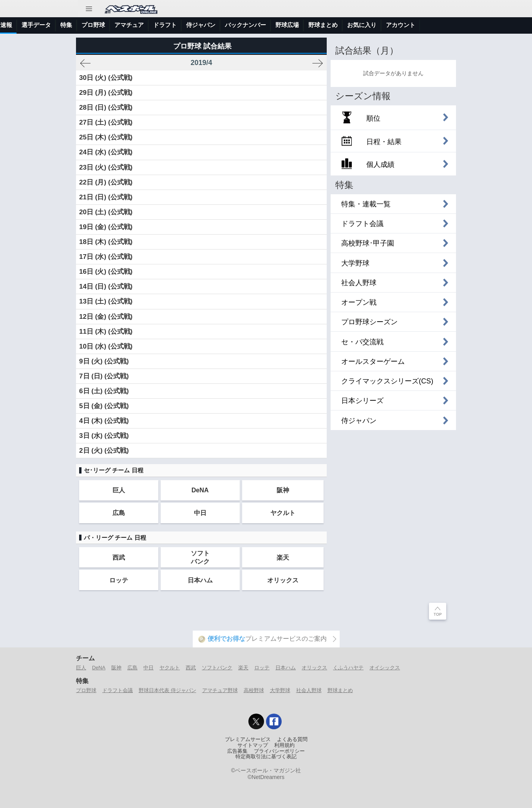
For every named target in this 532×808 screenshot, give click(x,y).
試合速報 (100, 25)
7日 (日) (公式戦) (104, 376)
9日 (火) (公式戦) (104, 361)
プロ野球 (193, 25)
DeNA (200, 490)
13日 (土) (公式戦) (106, 301)
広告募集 (237, 751)
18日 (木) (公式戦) (106, 242)
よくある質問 (292, 739)
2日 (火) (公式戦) (104, 451)
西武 (119, 557)
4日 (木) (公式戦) (104, 421)
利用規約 (284, 745)
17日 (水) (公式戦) (106, 257)
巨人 (119, 490)
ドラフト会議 (118, 690)
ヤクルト (283, 513)
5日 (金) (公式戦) (104, 406)
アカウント (500, 25)
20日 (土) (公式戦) (106, 212)
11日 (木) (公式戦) (106, 332)
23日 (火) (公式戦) (106, 167)
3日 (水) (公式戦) (104, 436)
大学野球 (280, 690)
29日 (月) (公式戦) (106, 93)
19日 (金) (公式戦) (106, 227)
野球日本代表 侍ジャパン (167, 690)
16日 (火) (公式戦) (106, 272)
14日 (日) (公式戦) (106, 287)
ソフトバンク (200, 557)
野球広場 (387, 25)
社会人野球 (309, 690)
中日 (200, 513)
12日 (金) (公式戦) (106, 317)
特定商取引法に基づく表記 (266, 757)
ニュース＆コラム (55, 25)
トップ (14, 25)
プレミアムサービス (248, 739)
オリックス (283, 580)
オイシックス (385, 668)
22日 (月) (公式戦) (106, 182)
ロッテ (119, 580)
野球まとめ (423, 25)
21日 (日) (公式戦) (106, 197)
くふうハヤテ (348, 668)
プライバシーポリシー (279, 751)
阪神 (283, 490)
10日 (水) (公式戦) (106, 346)
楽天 (283, 557)
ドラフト (264, 25)
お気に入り (461, 25)
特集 (166, 25)
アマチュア (229, 25)
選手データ (136, 25)
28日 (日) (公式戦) (106, 108)
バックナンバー (345, 25)
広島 (119, 513)
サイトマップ (253, 745)
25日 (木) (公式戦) (106, 137)
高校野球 (254, 690)
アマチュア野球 (220, 690)
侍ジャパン (300, 25)
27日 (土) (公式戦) (106, 122)
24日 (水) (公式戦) (106, 152)
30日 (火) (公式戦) (106, 78)
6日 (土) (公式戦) (104, 391)
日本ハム (200, 580)
